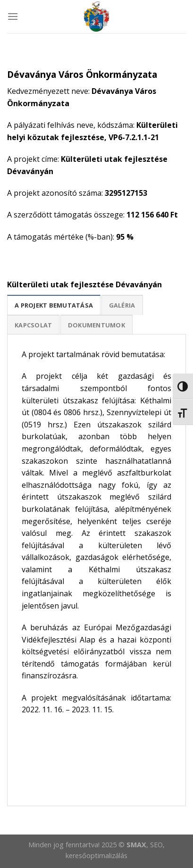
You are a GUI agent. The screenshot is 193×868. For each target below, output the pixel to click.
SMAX (136, 845)
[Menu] (13, 16)
